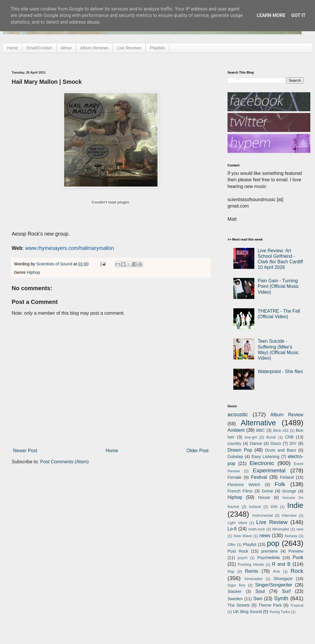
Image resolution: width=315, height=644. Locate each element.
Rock (297, 571)
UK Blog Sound (247, 612)
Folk (280, 484)
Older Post (197, 451)
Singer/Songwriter (274, 585)
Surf (286, 591)
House (264, 497)
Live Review (272, 522)
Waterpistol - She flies (280, 371)
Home (12, 48)
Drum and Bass (281, 450)
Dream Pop (240, 450)
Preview (296, 551)
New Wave (243, 536)
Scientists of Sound (55, 264)
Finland (287, 477)
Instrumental (262, 515)
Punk (298, 557)
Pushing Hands (251, 564)
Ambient (236, 430)
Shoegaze (283, 579)
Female (235, 477)
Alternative (258, 423)
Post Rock (238, 551)
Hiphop (34, 272)
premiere (270, 551)
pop (273, 543)
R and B (281, 564)
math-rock (257, 529)
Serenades (253, 579)
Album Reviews (94, 48)
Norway (291, 536)
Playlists (157, 48)
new (300, 529)
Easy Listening (266, 457)
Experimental (269, 470)
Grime (267, 491)
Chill (289, 437)
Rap (231, 571)
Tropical (297, 605)
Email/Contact (39, 48)
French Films (240, 491)
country (234, 443)
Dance (256, 443)
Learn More (271, 15)
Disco (276, 443)
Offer (232, 545)
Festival (259, 477)
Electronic (262, 463)
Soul (260, 591)
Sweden (235, 599)
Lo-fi (232, 529)
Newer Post (25, 451)
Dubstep (235, 457)
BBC (260, 430)
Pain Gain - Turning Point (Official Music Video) (278, 286)
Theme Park (270, 605)
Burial (271, 437)
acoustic (238, 414)
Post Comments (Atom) (64, 462)
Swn (258, 599)
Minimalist (281, 529)
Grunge (289, 491)
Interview (289, 515)
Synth (281, 598)
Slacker (235, 591)
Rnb (276, 571)
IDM (274, 507)
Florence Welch (244, 485)
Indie (295, 505)
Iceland (255, 507)
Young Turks (280, 612)
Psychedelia (269, 558)
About (66, 48)
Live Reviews (129, 48)
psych (243, 558)
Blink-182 (281, 430)
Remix (252, 571)
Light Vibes (237, 523)
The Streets (239, 605)
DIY (293, 443)
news (265, 536)
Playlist (250, 544)
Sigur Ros (236, 585)
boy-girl (251, 437)
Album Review (287, 415)
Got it (298, 15)
